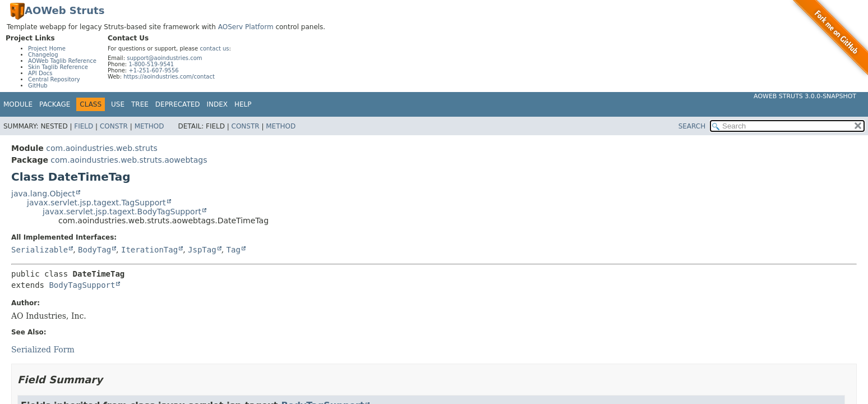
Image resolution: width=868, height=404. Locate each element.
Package (55, 104)
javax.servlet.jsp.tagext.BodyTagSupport (122, 212)
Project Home (47, 49)
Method (149, 126)
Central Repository (54, 79)
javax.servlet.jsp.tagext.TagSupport (96, 203)
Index (218, 104)
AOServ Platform (246, 27)
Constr (114, 126)
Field (84, 126)
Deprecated (178, 104)
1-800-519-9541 (151, 64)
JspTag (202, 250)
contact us (214, 49)
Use (118, 104)
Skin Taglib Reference (58, 67)
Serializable (40, 250)
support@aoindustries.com (164, 58)
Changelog (43, 55)
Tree (140, 104)
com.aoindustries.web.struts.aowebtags (129, 160)
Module (18, 104)
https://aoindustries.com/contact (169, 77)
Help (243, 104)
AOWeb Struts (64, 10)
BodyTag (94, 250)
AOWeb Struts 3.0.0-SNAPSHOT (805, 96)
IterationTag (149, 250)
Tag (234, 250)
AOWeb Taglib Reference (62, 61)
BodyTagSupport (82, 285)
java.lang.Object (43, 194)
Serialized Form (43, 350)
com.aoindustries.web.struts (101, 148)
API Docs (40, 73)
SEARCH (692, 126)
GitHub (38, 86)
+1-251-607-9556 (153, 70)
